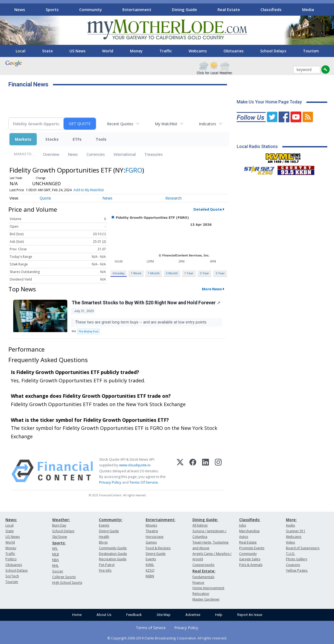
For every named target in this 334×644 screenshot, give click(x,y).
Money (136, 51)
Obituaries (233, 51)
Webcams (198, 51)
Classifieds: (250, 520)
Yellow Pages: (297, 570)
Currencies (96, 154)
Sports (52, 9)
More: (291, 520)
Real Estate (229, 9)
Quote (45, 198)
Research (173, 198)
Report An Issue (250, 615)
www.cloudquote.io (135, 465)
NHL (55, 566)
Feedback (134, 615)
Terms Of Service (144, 482)
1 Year (189, 273)
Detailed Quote (208, 209)
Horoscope (155, 537)
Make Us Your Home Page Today (269, 102)
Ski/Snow (60, 537)
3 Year (205, 273)
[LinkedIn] (206, 471)
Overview (51, 154)
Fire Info (105, 570)
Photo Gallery (297, 559)
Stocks (52, 139)
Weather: (61, 520)
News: (11, 520)
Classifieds (271, 9)
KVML (150, 565)
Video (290, 542)
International (125, 154)
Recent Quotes (120, 124)
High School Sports (67, 583)
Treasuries (153, 154)
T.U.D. (290, 554)
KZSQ (150, 570)
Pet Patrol (107, 565)
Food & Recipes (158, 548)
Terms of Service (151, 628)
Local (21, 51)
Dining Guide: (205, 520)
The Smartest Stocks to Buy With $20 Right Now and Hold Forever (146, 303)
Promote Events (252, 548)
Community (91, 9)
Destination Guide (113, 554)
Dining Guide (184, 9)
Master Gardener (206, 599)
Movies (151, 525)
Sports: (59, 543)
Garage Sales (250, 559)
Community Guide (113, 548)
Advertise (193, 615)
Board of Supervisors (303, 548)
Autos (244, 537)
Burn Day (59, 525)
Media (308, 9)
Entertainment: (161, 520)
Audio (290, 525)
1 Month (154, 273)
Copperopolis (203, 565)
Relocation (201, 594)
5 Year (220, 273)
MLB (56, 554)
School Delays (273, 51)
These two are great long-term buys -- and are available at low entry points (141, 322)
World (108, 51)
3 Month (172, 273)
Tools (101, 139)
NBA (56, 560)
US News (77, 51)
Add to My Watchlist (89, 190)
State (47, 51)
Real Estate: (204, 571)
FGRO (134, 170)
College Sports (64, 577)
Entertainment (137, 9)
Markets (23, 139)
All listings (200, 525)
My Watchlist (166, 124)
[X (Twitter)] (180, 471)
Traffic (166, 51)
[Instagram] (218, 471)
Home (77, 615)
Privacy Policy (110, 482)
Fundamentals (203, 577)
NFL (55, 549)
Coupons (293, 565)
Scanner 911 (296, 531)
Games (151, 542)
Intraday (118, 273)
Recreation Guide (113, 559)
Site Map (164, 615)
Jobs (243, 525)
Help (219, 615)
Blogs (103, 542)
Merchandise (249, 531)
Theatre (152, 531)
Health (104, 537)
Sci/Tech (12, 576)
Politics (11, 559)
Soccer (58, 571)
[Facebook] (193, 471)
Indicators (208, 124)
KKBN (150, 576)
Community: (111, 520)
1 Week (136, 273)
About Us (104, 615)
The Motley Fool (88, 331)
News (20, 9)
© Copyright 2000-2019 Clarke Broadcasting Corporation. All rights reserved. (167, 638)
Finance (198, 583)
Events (104, 525)
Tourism (311, 51)
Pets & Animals (251, 565)
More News (212, 289)
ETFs (77, 139)
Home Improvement (208, 588)
